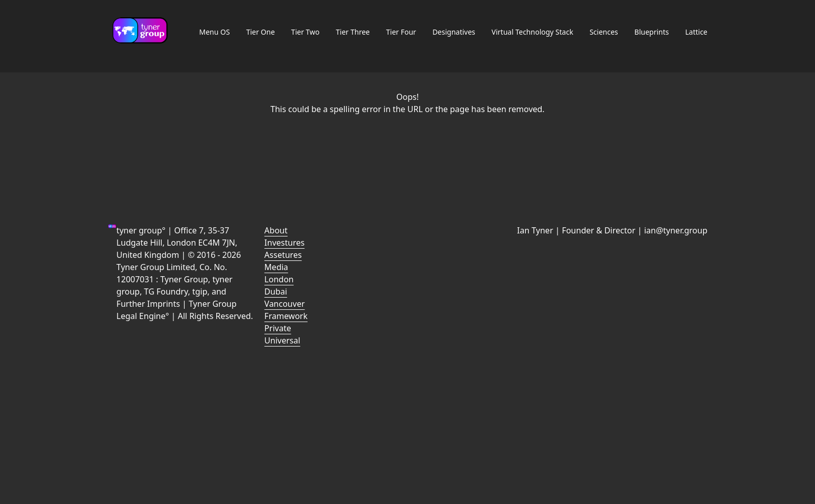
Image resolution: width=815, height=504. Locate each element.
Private (277, 328)
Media (276, 267)
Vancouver (284, 304)
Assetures (283, 255)
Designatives (454, 32)
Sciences (604, 32)
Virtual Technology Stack (532, 32)
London (279, 279)
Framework (286, 316)
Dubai (276, 291)
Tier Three (353, 32)
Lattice (696, 32)
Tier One (261, 32)
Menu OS (214, 32)
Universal (282, 340)
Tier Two (305, 32)
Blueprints (652, 32)
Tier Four (401, 32)
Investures (284, 243)
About (276, 230)
